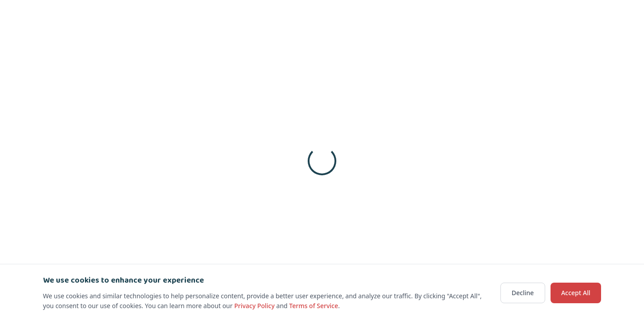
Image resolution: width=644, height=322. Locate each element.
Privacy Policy (254, 306)
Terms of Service (314, 306)
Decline (523, 293)
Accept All (576, 293)
